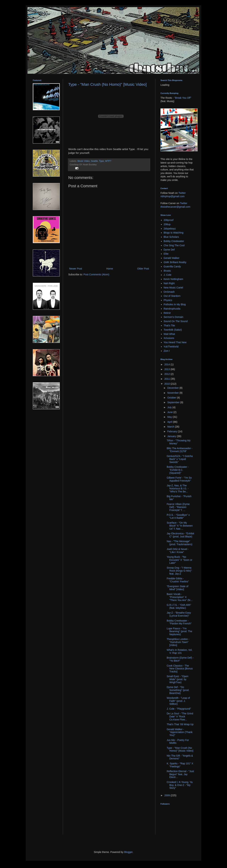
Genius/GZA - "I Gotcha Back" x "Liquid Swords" (180, 459)
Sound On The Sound (176, 321)
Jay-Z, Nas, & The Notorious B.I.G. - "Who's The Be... (178, 488)
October (172, 398)
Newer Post (76, 269)
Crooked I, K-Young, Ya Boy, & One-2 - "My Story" (180, 785)
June (170, 412)
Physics (168, 300)
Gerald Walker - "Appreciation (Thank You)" (180, 732)
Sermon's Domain (174, 317)
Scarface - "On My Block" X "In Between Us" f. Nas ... (180, 526)
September (174, 402)
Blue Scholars (171, 237)
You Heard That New (175, 342)
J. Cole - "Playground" (179, 709)
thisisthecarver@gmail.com (175, 207)
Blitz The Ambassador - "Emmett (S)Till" (179, 450)
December (173, 388)
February (173, 431)
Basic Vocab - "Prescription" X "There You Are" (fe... (180, 597)
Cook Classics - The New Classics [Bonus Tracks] (180, 669)
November (173, 393)
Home (110, 269)
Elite (166, 254)
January (172, 436)
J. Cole (168, 275)
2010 (168, 384)
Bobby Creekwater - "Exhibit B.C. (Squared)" (178, 470)
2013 (168, 369)
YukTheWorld (171, 347)
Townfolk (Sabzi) (173, 330)
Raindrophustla (172, 309)
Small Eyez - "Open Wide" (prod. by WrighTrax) (178, 679)
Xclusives (169, 338)
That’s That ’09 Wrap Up (180, 724)
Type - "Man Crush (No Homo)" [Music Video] (107, 84)
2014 (168, 364)
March (171, 427)
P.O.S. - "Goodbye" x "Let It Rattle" (178, 516)
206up (167, 224)
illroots (167, 271)
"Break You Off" (183, 98)
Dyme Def (169, 250)
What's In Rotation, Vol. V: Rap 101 (180, 651)
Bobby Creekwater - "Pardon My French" (179, 622)
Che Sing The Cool (174, 245)
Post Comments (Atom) (96, 274)
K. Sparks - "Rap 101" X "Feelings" (180, 765)
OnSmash (169, 292)
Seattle (94, 161)
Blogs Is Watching (174, 233)
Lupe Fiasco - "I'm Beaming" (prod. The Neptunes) (179, 631)
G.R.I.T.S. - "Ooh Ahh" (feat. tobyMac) (179, 606)
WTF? (108, 161)
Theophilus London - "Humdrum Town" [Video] (178, 642)
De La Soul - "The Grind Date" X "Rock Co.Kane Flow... (180, 717)
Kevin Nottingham (174, 279)
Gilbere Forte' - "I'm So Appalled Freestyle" (179, 479)
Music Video (84, 161)
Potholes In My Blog (175, 304)
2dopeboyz (170, 229)
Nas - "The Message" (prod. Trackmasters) (179, 543)
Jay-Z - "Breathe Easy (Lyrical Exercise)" (179, 614)
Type (101, 161)
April (170, 422)
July (170, 407)
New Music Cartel (173, 288)
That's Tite (169, 325)
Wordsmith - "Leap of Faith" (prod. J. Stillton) (178, 701)
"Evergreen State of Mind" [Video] (178, 588)
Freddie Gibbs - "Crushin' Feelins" (178, 580)
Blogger (128, 852)
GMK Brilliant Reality (175, 262)
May (170, 417)
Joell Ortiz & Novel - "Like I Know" (178, 551)
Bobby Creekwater (174, 241)
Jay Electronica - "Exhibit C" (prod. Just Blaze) (180, 535)
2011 (168, 379)
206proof (169, 220)
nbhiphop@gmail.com (173, 196)
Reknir (167, 313)
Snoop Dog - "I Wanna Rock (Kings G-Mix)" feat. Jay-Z (179, 571)
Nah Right (169, 283)
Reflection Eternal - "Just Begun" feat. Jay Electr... (180, 774)
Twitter (182, 193)
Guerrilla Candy (172, 266)
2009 (168, 795)
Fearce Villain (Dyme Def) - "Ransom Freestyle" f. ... (178, 507)
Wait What (169, 334)
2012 (168, 374)
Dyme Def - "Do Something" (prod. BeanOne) (178, 690)
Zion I (167, 351)
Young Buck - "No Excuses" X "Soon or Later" (179, 560)
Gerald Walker (172, 258)
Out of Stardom (172, 296)
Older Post (143, 269)
